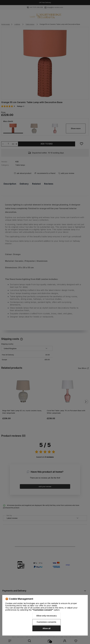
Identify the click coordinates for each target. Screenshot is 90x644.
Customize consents (46, 622)
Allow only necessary (46, 616)
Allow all (47, 628)
